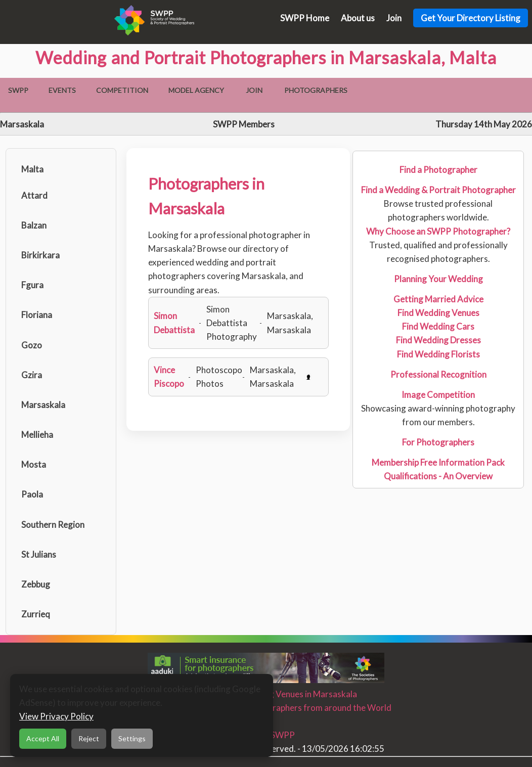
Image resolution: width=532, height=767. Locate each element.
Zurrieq (36, 614)
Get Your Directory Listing (471, 18)
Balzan (34, 225)
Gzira (32, 375)
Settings (132, 738)
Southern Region (53, 525)
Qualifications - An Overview (438, 476)
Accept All (43, 738)
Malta (32, 169)
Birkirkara (40, 255)
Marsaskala (43, 405)
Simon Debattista (174, 323)
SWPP (18, 90)
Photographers (316, 90)
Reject (89, 738)
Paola (32, 494)
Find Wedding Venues (438, 313)
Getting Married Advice (438, 299)
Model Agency (196, 90)
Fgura (32, 285)
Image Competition (438, 395)
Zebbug (36, 584)
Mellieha (37, 435)
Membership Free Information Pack (438, 462)
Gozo (32, 345)
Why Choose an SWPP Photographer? (438, 231)
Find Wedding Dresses (438, 340)
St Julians (39, 554)
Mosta (34, 464)
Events (62, 90)
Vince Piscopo (169, 377)
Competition (122, 90)
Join (394, 18)
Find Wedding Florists (438, 354)
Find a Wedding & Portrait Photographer (438, 190)
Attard (34, 195)
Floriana (37, 315)
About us (358, 18)
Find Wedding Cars (438, 326)
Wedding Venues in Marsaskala (298, 694)
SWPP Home (305, 18)
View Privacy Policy (56, 716)
